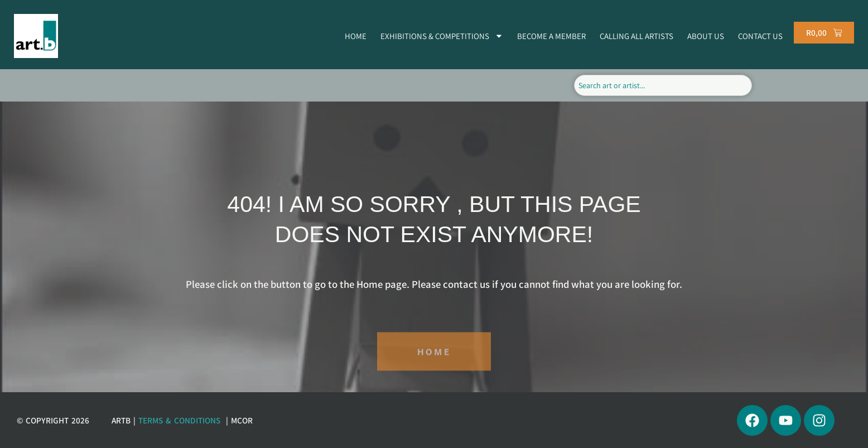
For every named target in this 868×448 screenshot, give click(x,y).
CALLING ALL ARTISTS (636, 36)
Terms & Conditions (179, 420)
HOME (356, 36)
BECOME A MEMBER (551, 36)
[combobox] (663, 85)
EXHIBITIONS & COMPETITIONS (442, 36)
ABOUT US (706, 36)
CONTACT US (760, 36)
